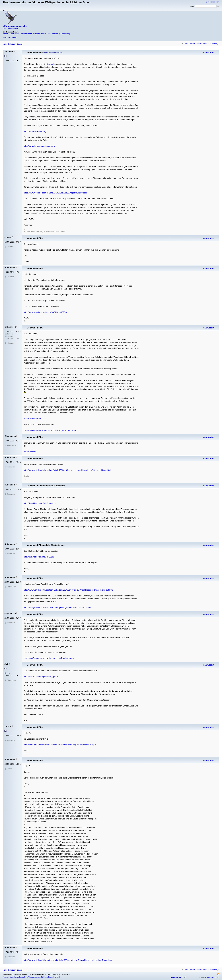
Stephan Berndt (40, 34)
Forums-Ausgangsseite (15, 26)
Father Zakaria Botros (33, 419)
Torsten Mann (26, 34)
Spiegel (51, 64)
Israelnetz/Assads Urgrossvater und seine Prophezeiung (49, 658)
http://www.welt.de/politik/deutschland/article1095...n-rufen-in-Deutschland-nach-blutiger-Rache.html (68, 960)
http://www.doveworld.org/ (35, 131)
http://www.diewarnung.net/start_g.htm (41, 677)
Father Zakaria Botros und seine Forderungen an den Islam (50, 430)
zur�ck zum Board (13, 44)
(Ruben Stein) (65, 34)
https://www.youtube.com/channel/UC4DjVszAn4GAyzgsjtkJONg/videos (55, 193)
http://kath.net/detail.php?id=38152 (39, 557)
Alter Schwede (30, 452)
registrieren (215, 2)
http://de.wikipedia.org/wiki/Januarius (40, 503)
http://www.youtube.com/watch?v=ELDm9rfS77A (45, 312)
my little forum (214, 977)
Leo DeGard (14, 34)
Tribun (6, 34)
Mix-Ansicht (202, 44)
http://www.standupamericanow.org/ (39, 146)
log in (207, 2)
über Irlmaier (53, 34)
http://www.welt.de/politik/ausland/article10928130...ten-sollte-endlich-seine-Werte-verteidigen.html (67, 470)
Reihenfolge (213, 44)
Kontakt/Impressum (10, 28)
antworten (209, 52)
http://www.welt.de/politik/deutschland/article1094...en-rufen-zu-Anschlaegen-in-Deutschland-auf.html (68, 590)
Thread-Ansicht (188, 44)
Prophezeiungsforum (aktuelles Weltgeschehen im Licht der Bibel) (28, 977)
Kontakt (57, 977)
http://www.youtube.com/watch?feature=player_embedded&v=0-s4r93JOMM (58, 607)
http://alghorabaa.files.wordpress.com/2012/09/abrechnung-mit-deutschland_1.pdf (60, 745)
